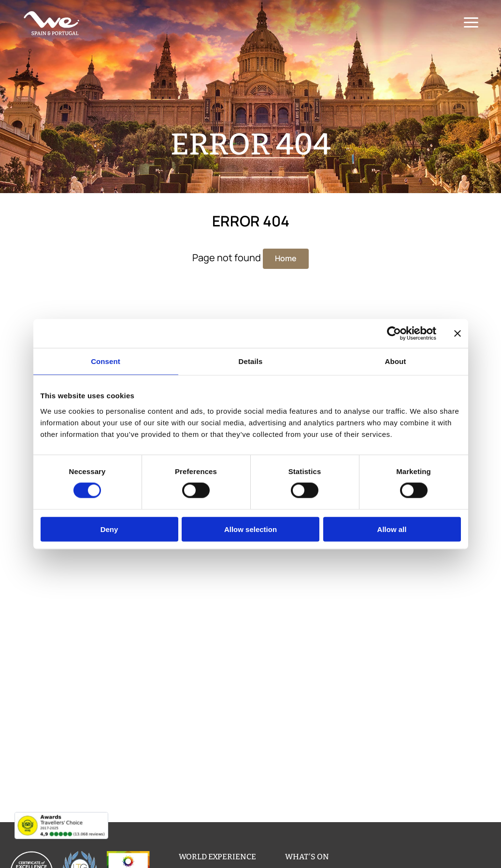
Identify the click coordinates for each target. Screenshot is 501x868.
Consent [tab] (106, 361)
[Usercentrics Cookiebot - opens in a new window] (394, 334)
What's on (307, 857)
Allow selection (250, 529)
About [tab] (396, 361)
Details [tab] (251, 361)
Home (286, 258)
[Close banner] (458, 334)
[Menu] (470, 23)
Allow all (392, 529)
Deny (109, 529)
